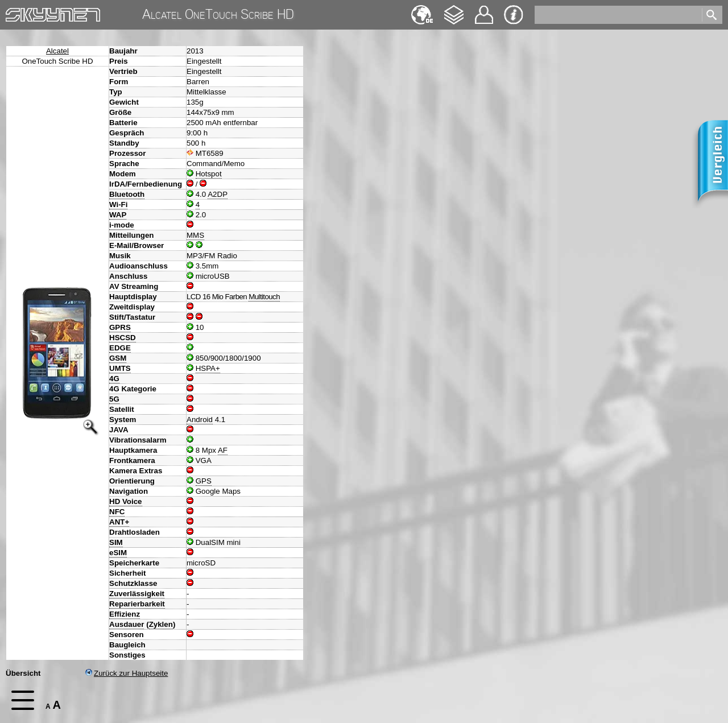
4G (114, 379)
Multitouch (264, 297)
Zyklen (161, 624)
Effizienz (125, 614)
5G (114, 399)
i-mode (122, 225)
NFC (117, 512)
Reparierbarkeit (137, 604)
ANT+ (119, 522)
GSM (118, 358)
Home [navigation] (16, 12)
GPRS (120, 327)
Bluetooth (127, 194)
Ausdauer (127, 624)
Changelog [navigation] (454, 9)
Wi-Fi (118, 204)
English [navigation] (422, 9)
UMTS (120, 368)
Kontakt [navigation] (484, 10)
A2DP (218, 194)
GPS (204, 481)
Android (200, 420)
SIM (116, 542)
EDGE (120, 348)
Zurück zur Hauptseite (127, 673)
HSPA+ (208, 368)
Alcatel (57, 51)
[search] (617, 15)
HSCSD (123, 338)
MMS (195, 235)
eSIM (118, 553)
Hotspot (209, 174)
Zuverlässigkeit (137, 594)
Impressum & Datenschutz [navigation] (514, 15)
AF (223, 450)
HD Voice (126, 501)
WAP (118, 215)
